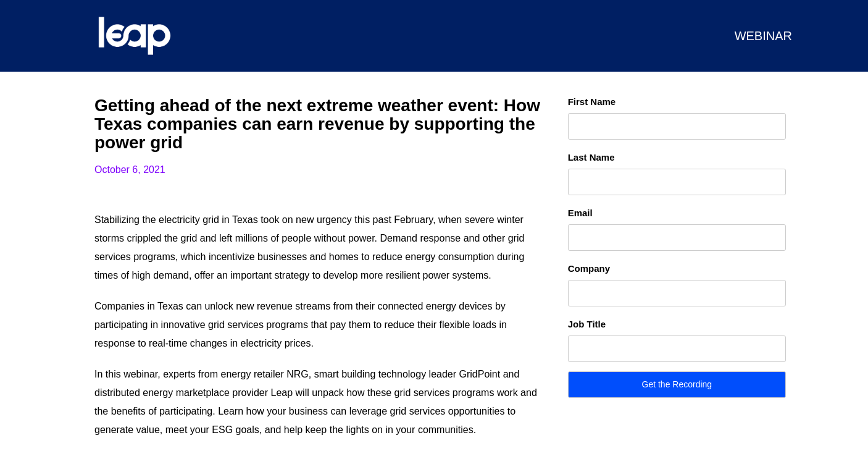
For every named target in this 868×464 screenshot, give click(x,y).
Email (580, 213)
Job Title (587, 324)
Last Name (591, 157)
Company (589, 268)
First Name (592, 102)
